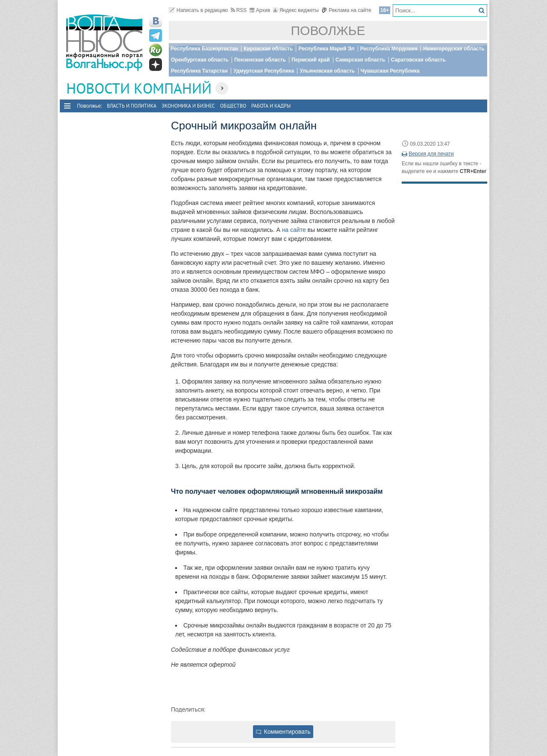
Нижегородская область (454, 49)
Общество (233, 106)
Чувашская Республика (390, 71)
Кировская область (268, 49)
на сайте (294, 230)
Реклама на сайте (346, 10)
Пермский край (310, 60)
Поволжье (328, 31)
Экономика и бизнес (188, 106)
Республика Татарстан (199, 71)
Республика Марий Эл (326, 49)
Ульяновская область (327, 71)
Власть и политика (132, 106)
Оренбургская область (200, 60)
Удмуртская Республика (264, 71)
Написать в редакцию (198, 10)
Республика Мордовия (389, 49)
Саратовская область (418, 60)
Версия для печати (431, 154)
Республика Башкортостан (204, 49)
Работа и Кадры (271, 106)
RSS (239, 10)
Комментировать (283, 732)
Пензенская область (260, 60)
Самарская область (360, 60)
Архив (260, 10)
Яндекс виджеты (296, 10)
